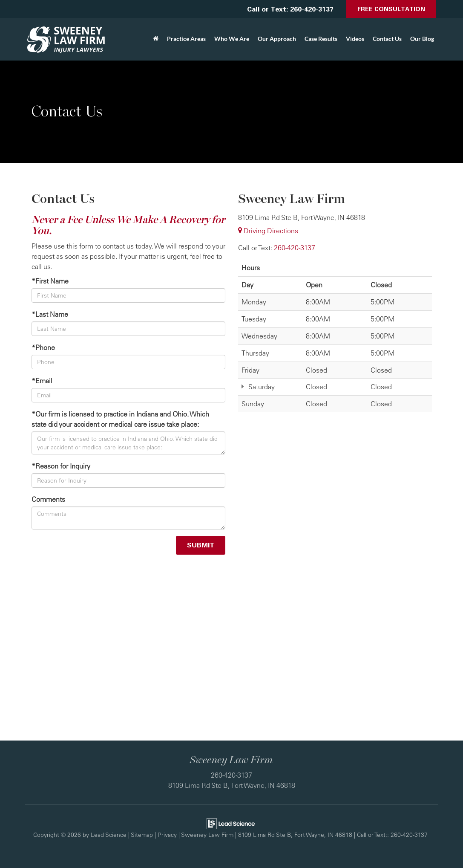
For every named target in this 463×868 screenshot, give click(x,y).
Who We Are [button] (232, 39)
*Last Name (50, 314)
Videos (355, 39)
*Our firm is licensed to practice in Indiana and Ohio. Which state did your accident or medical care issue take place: (120, 419)
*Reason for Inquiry (61, 466)
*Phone (43, 347)
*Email (42, 381)
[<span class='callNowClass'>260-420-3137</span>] (295, 248)
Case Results (321, 39)
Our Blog (422, 39)
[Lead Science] (231, 823)
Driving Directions (268, 231)
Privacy (167, 835)
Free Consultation (391, 9)
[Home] (156, 39)
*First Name (50, 281)
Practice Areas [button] (186, 39)
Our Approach (277, 39)
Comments (48, 499)
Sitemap (142, 835)
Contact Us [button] (387, 39)
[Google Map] (232, 650)
